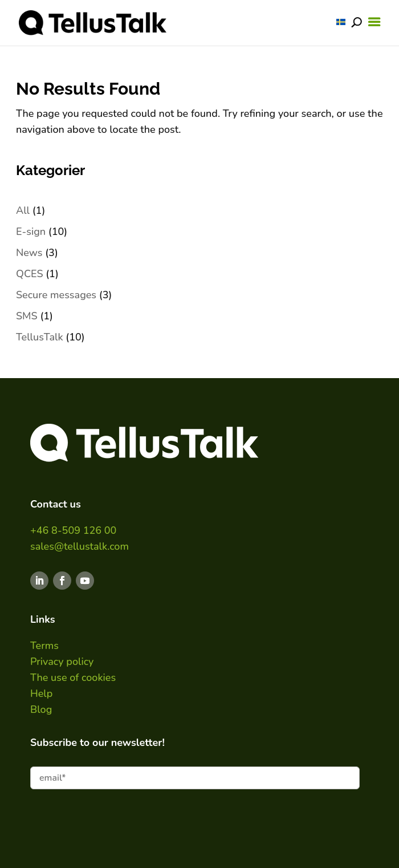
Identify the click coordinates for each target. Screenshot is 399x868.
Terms (44, 646)
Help (41, 693)
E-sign (31, 232)
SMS (27, 316)
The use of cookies (73, 678)
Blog (41, 709)
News (29, 253)
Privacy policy (62, 662)
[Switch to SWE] (341, 22)
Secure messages (56, 295)
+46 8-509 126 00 (73, 530)
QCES (30, 274)
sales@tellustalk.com (80, 546)
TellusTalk (40, 337)
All (23, 210)
